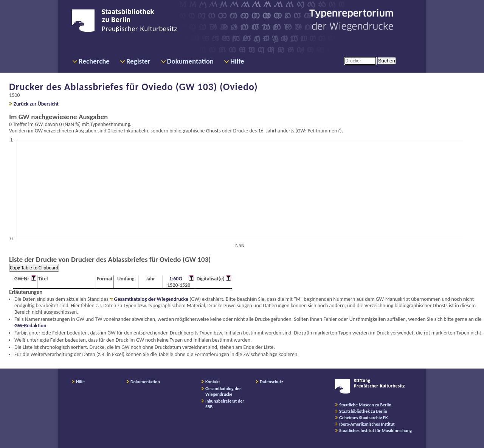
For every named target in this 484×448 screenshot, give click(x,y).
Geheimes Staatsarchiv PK (364, 418)
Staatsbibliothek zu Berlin (363, 411)
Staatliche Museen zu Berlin (365, 405)
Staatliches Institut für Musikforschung (375, 431)
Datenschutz (271, 382)
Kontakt (213, 382)
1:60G (175, 279)
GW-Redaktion (30, 326)
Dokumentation (190, 61)
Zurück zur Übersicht (36, 104)
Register (138, 61)
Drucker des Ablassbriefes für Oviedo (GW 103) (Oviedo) (133, 87)
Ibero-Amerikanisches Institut (367, 424)
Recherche (94, 61)
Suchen (387, 61)
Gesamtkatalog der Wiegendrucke (151, 299)
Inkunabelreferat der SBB (225, 404)
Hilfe (237, 61)
